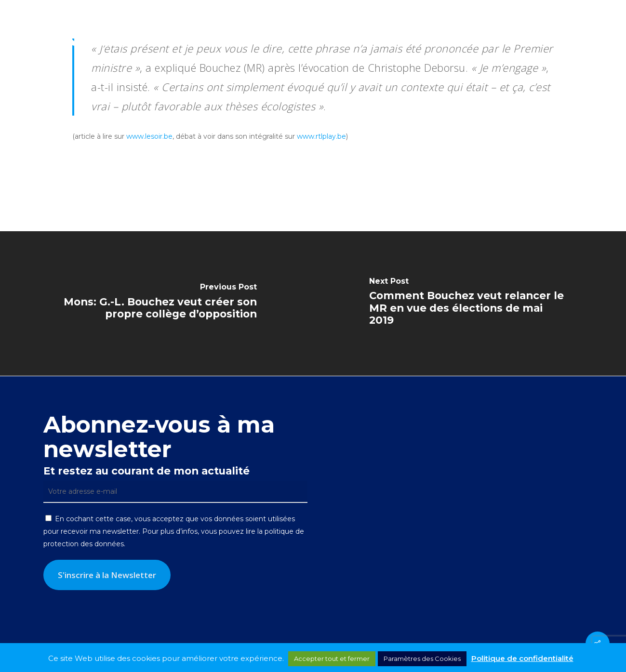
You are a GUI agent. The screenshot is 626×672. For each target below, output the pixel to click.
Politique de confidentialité (522, 658)
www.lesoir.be (149, 136)
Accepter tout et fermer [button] (332, 659)
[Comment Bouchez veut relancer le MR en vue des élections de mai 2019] (470, 303)
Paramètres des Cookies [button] (422, 659)
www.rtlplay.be (321, 136)
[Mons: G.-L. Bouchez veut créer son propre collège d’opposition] (157, 303)
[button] (607, 30)
